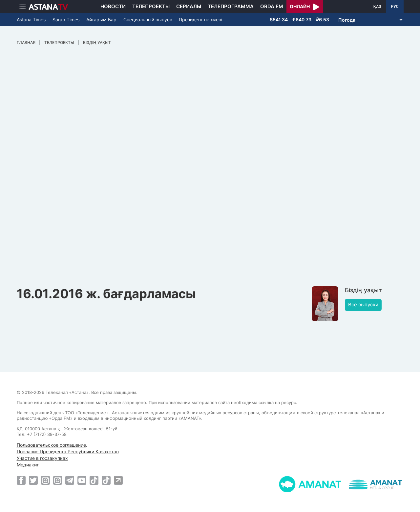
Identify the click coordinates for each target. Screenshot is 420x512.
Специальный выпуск (148, 20)
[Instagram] (45, 480)
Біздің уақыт (97, 42)
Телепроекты (151, 6)
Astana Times (31, 20)
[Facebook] (21, 480)
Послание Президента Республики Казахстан (68, 451)
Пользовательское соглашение (51, 445)
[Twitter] (33, 480)
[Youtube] (82, 480)
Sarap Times (66, 20)
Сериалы (189, 6)
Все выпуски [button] (363, 305)
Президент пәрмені (200, 20)
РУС (395, 7)
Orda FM (272, 6)
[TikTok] (94, 480)
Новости (113, 6)
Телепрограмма (231, 6)
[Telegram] (70, 480)
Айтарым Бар (101, 20)
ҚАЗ (377, 7)
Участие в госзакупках (42, 458)
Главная (26, 42)
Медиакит (28, 465)
